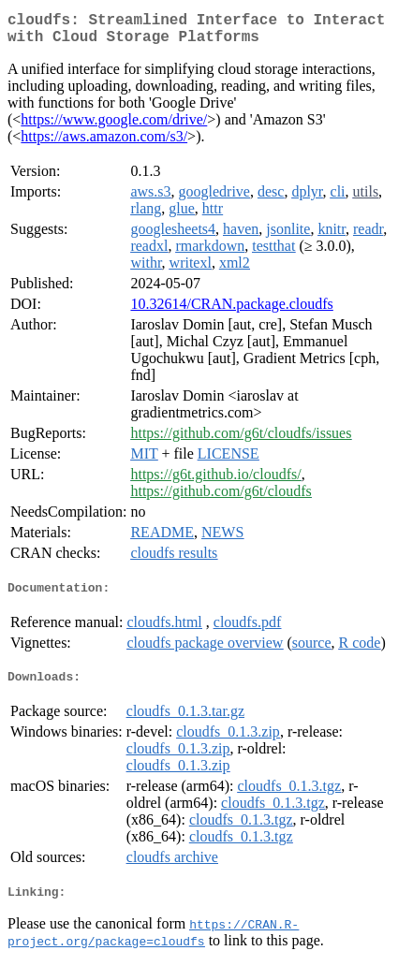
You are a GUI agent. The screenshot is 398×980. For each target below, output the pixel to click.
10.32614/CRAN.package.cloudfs (231, 311)
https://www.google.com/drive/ (114, 127)
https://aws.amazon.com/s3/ (104, 144)
